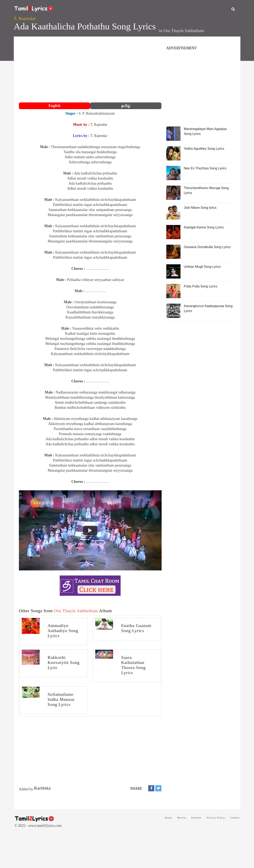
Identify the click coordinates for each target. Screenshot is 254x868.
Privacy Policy (216, 818)
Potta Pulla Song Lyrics (200, 286)
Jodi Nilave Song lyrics (200, 208)
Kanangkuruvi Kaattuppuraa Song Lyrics (208, 308)
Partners (196, 818)
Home (168, 818)
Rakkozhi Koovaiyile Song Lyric (64, 663)
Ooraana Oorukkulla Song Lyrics (207, 247)
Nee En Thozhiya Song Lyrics (205, 168)
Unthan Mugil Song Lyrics (202, 267)
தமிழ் (126, 106)
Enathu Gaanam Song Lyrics (136, 628)
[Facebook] (239, 9)
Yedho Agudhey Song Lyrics (204, 149)
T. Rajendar (25, 18)
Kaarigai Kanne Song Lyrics (204, 227)
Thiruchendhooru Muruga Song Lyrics (206, 190)
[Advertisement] (90, 70)
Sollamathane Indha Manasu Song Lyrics (61, 699)
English (54, 106)
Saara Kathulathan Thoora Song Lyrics (133, 665)
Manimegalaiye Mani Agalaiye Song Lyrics (205, 131)
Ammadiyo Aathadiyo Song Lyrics (63, 631)
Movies (182, 818)
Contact (235, 818)
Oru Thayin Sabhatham (184, 31)
